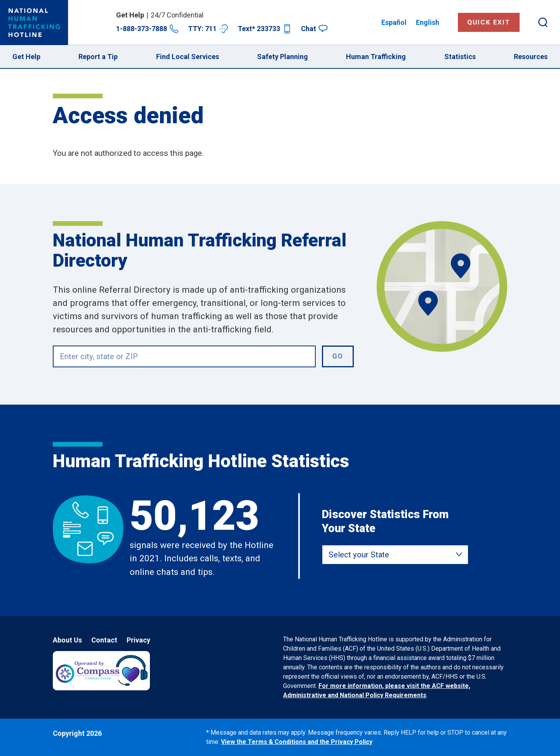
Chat (314, 29)
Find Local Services (188, 57)
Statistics (460, 57)
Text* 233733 (265, 29)
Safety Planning (283, 57)
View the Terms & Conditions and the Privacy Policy (297, 742)
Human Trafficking (376, 57)
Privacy (138, 640)
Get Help (26, 57)
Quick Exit (489, 22)
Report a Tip (98, 57)
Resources (531, 57)
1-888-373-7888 (147, 29)
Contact (104, 640)
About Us (67, 640)
